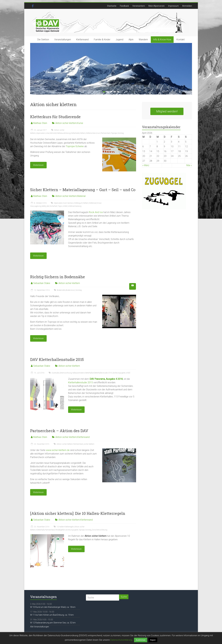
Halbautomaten (78, 373)
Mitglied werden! (167, 111)
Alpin (131, 40)
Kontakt (181, 40)
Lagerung (38, 206)
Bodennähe (61, 290)
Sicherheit (53, 206)
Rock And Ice (96, 212)
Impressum (173, 6)
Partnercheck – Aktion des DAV (59, 431)
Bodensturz (70, 290)
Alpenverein (41, 133)
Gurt (65, 203)
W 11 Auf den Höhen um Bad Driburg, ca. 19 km (52, 615)
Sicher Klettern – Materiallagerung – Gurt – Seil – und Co (83, 190)
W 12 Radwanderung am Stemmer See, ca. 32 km (53, 623)
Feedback (124, 6)
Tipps (60, 206)
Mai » (189, 165)
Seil (48, 206)
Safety (44, 206)
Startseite (112, 6)
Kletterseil (93, 203)
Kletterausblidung (63, 133)
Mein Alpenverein (157, 6)
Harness (70, 203)
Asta (47, 133)
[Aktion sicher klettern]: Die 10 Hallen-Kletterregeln (78, 513)
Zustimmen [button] (141, 640)
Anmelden (187, 6)
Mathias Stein (40, 123)
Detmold (53, 133)
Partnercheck (106, 133)
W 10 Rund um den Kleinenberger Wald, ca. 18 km (53, 607)
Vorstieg (121, 133)
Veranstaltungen (63, 40)
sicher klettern (89, 444)
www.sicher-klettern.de (58, 450)
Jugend (119, 40)
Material (81, 196)
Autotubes (56, 373)
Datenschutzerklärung (121, 640)
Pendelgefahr (60, 530)
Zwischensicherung (100, 530)
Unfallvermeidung (75, 206)
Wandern (143, 40)
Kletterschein (91, 133)
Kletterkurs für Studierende (55, 117)
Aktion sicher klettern (66, 123)
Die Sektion (43, 40)
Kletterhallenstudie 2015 (103, 373)
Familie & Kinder (102, 40)
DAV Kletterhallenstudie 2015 (57, 359)
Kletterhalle (75, 133)
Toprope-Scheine (75, 146)
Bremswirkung (66, 373)
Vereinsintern (139, 6)
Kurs (98, 133)
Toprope (114, 133)
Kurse (80, 123)
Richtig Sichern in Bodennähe (58, 277)
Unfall (65, 206)
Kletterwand (82, 40)
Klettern (83, 133)
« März (146, 165)
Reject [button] (153, 640)
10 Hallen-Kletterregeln (65, 527)
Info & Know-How (162, 40)
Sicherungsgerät (119, 373)
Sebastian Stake (42, 283)
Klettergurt (78, 203)
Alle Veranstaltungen (40, 627)
